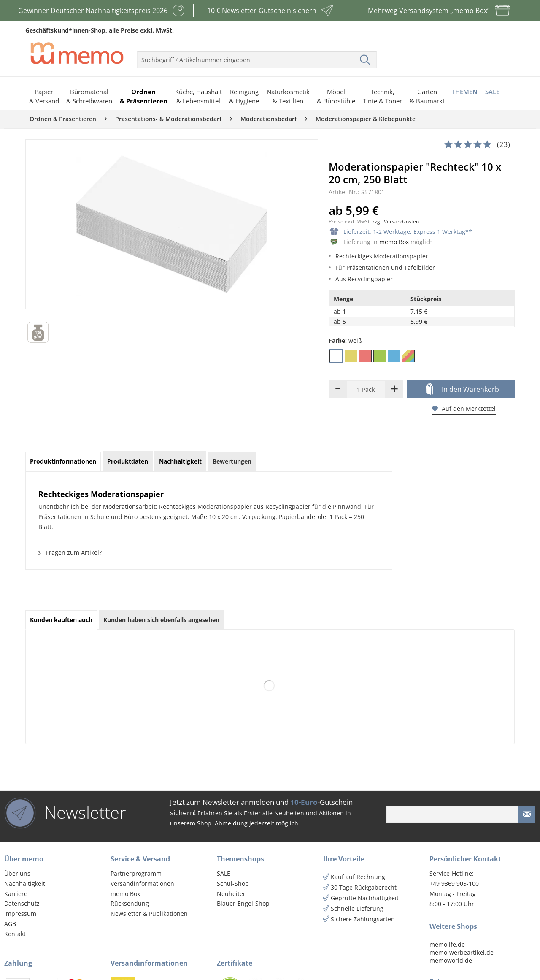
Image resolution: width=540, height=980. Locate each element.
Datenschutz (22, 903)
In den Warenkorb (463, 390)
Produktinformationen (63, 461)
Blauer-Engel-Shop (243, 903)
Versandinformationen (142, 884)
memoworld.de (451, 960)
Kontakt (15, 934)
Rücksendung (130, 903)
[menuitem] (257, 56)
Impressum (20, 913)
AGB (10, 924)
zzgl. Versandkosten (396, 221)
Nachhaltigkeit (25, 884)
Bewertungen (232, 461)
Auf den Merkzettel (464, 409)
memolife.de (447, 944)
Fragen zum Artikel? (70, 552)
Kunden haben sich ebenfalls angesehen (161, 620)
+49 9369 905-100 (454, 884)
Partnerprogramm (136, 873)
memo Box (394, 242)
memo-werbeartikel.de (462, 952)
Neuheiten (232, 894)
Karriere (16, 894)
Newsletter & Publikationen (149, 913)
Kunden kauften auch (61, 620)
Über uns (17, 873)
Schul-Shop (233, 884)
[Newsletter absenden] (527, 814)
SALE (224, 873)
